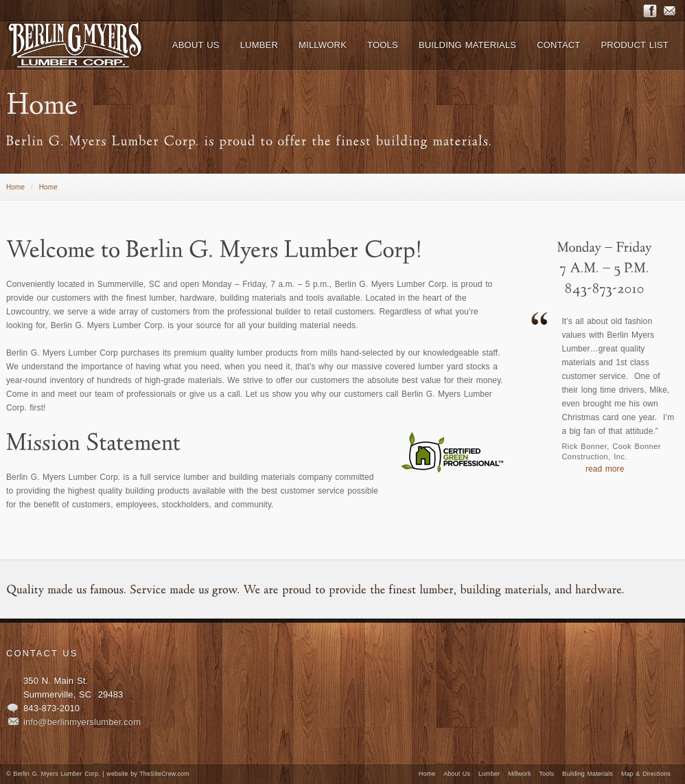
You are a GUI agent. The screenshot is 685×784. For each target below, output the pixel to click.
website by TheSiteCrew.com (148, 774)
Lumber (489, 774)
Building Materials (588, 774)
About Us (457, 774)
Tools (547, 774)
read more (605, 469)
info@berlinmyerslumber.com (82, 722)
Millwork (519, 774)
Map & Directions (646, 774)
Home (15, 187)
